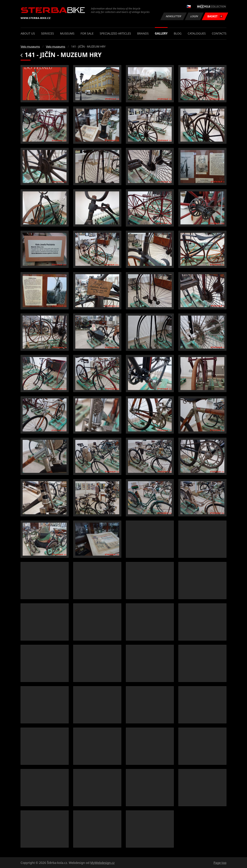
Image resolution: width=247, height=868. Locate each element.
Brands (143, 33)
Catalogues (197, 33)
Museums (67, 33)
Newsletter (173, 16)
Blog (178, 33)
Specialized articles (115, 33)
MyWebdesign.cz (102, 863)
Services (47, 33)
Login (194, 16)
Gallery (161, 33)
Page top (220, 863)
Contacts (219, 33)
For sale (87, 33)
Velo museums (30, 46)
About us (28, 33)
